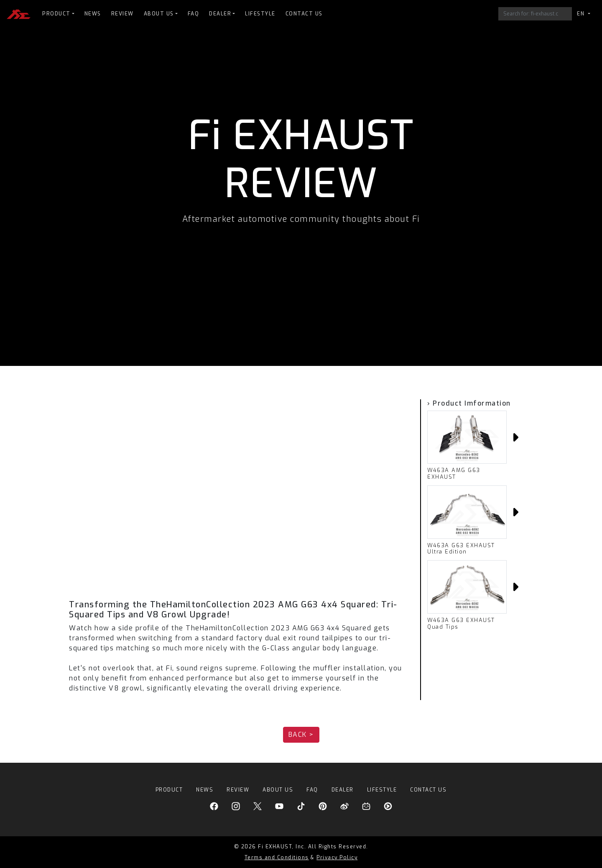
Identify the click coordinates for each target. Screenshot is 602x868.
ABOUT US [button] (159, 14)
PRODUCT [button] (56, 14)
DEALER (343, 790)
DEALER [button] (220, 14)
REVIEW (122, 14)
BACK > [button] (301, 735)
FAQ (194, 14)
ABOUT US (278, 790)
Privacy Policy (337, 858)
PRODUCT (169, 790)
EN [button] (582, 14)
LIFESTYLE (260, 14)
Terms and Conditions (277, 858)
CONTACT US (304, 14)
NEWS (93, 14)
